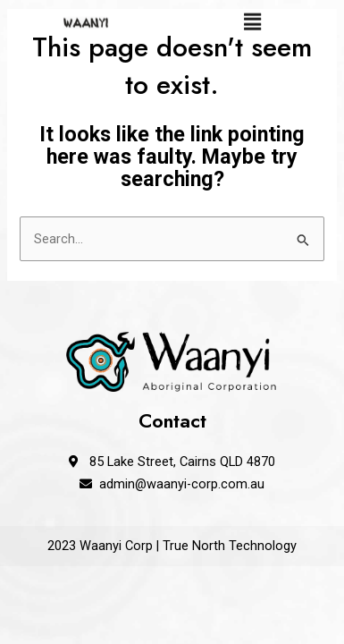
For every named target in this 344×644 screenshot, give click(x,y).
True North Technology (230, 546)
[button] (253, 20)
